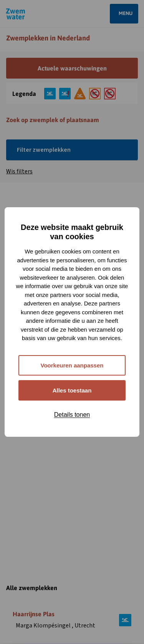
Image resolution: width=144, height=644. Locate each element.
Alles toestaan (72, 390)
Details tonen (72, 415)
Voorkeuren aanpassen (72, 365)
